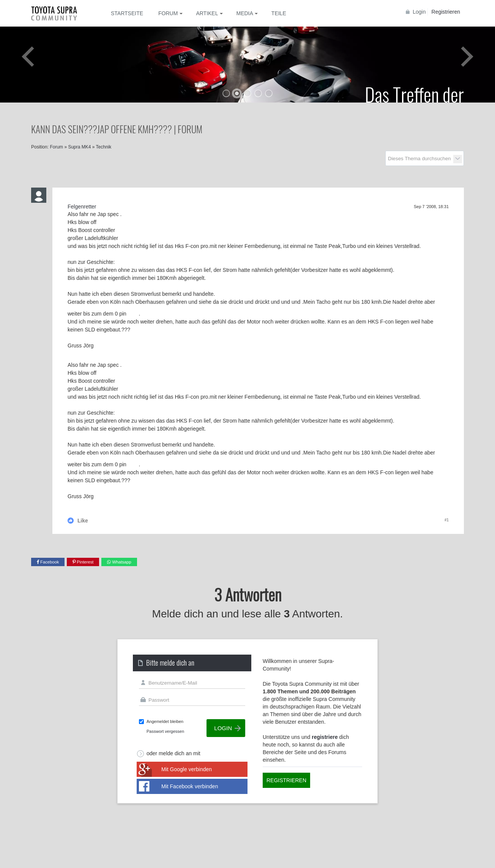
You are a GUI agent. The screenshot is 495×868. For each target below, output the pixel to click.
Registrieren (446, 12)
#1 (447, 520)
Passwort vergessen (165, 731)
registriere (325, 737)
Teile (279, 13)
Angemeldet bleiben (165, 721)
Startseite (127, 13)
